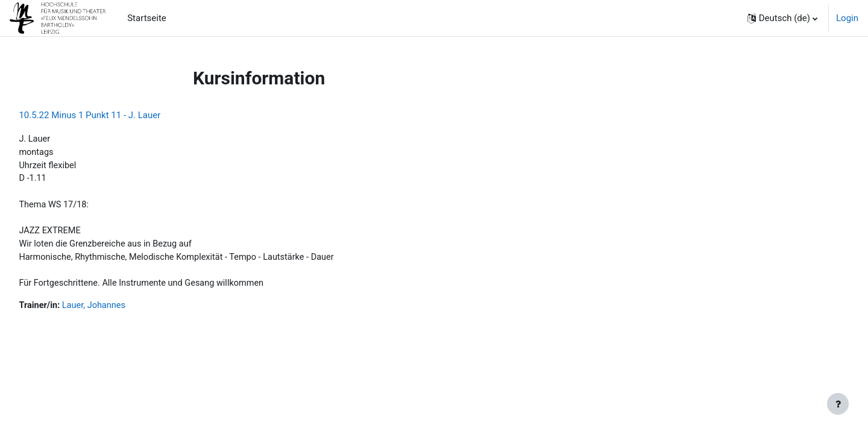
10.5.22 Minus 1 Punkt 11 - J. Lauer (117, 115)
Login (847, 18)
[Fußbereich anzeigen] (838, 404)
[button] (782, 18)
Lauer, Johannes (123, 311)
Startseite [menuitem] (147, 18)
